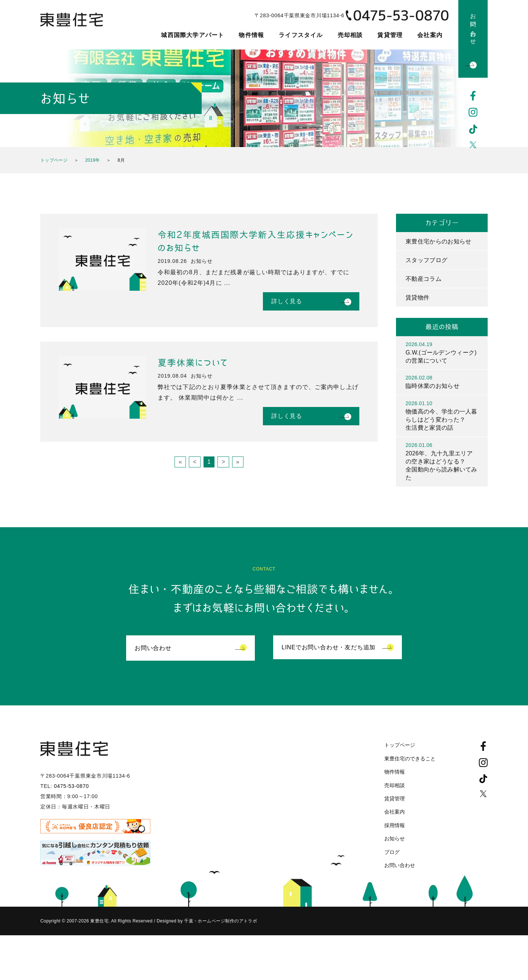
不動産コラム (423, 279)
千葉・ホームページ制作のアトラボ (220, 924)
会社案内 (430, 35)
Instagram (473, 113)
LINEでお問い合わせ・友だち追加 (329, 651)
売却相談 (350, 35)
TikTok (473, 129)
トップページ (54, 160)
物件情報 (251, 35)
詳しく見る (287, 301)
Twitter (473, 146)
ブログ (392, 855)
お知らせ (395, 841)
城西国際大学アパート (192, 35)
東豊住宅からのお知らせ (439, 241)
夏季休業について (193, 363)
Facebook (473, 96)
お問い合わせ (473, 26)
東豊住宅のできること (410, 761)
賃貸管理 (390, 35)
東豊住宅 (74, 24)
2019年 (92, 160)
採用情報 (395, 828)
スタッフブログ (426, 260)
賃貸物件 (417, 298)
